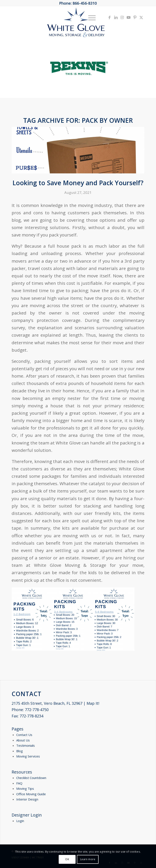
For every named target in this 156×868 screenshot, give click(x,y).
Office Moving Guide (31, 794)
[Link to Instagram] (122, 17)
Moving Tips (25, 788)
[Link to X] (141, 17)
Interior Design (27, 799)
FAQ (19, 783)
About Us (23, 740)
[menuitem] (90, 17)
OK (67, 859)
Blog (20, 751)
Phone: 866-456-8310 (78, 3)
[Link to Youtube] (129, 17)
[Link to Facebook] (110, 17)
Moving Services (28, 756)
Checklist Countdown (31, 778)
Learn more (88, 859)
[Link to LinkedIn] (116, 17)
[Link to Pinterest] (135, 17)
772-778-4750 (37, 710)
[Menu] (90, 17)
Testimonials (26, 745)
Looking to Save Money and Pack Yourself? (78, 183)
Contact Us (24, 735)
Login (20, 821)
